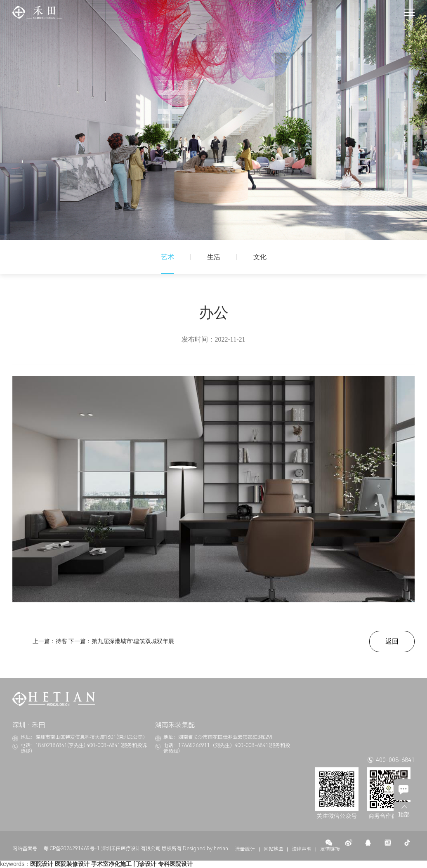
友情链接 (330, 849)
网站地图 (274, 849)
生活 (214, 257)
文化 (260, 257)
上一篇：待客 (50, 641)
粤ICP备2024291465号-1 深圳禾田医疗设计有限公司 (102, 849)
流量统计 (245, 849)
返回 (392, 641)
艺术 (167, 257)
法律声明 (302, 849)
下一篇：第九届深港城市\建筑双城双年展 (121, 641)
